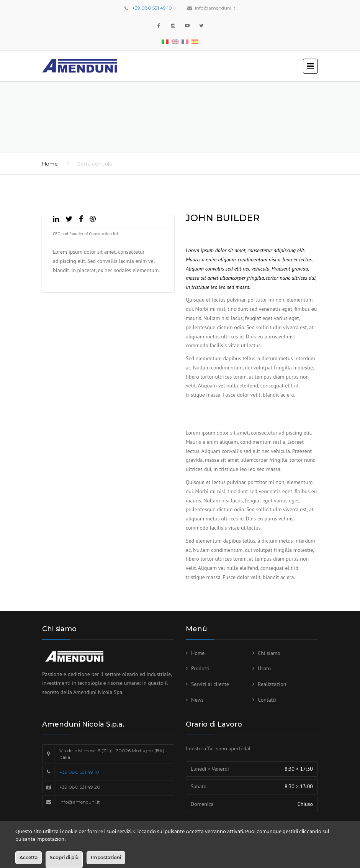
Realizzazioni (273, 684)
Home (50, 164)
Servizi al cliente (210, 684)
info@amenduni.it (215, 8)
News (197, 700)
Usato (264, 668)
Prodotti (200, 668)
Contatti (267, 700)
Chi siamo (269, 653)
